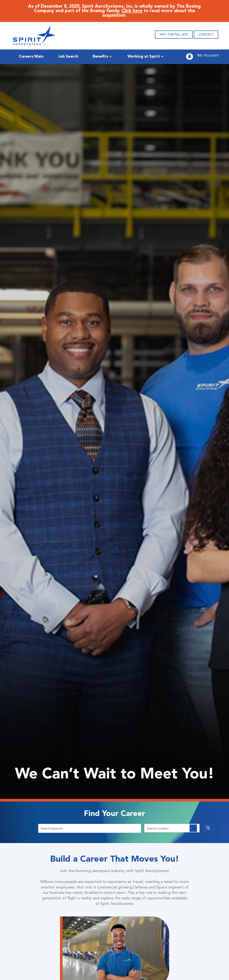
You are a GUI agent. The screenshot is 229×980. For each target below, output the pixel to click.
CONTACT (206, 35)
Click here (132, 11)
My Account (208, 55)
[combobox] (90, 828)
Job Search (68, 57)
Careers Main (31, 57)
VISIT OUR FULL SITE (174, 35)
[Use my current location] (193, 828)
